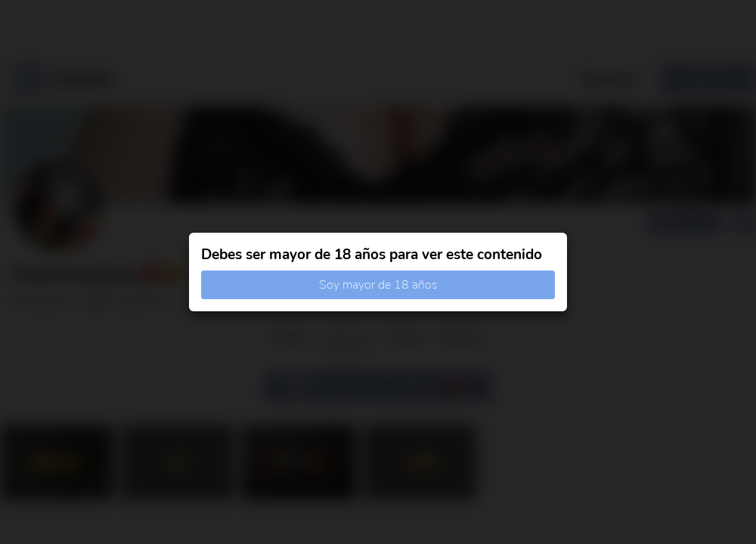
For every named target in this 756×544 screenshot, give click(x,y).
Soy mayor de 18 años (378, 285)
